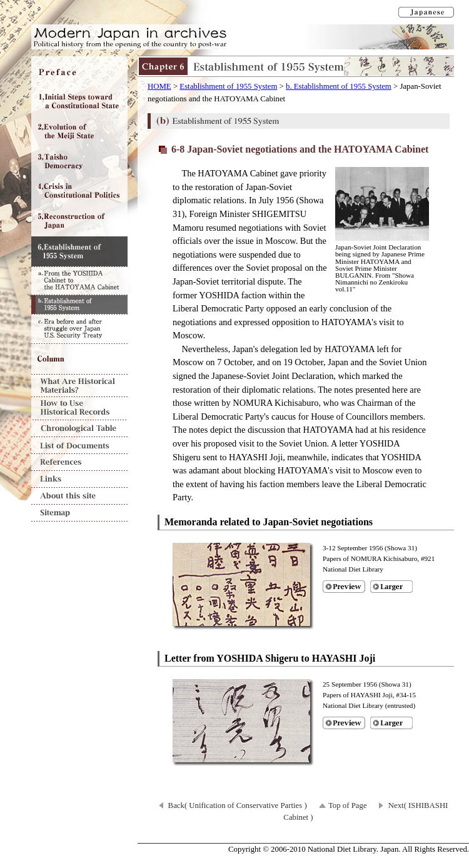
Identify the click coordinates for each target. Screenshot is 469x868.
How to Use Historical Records (79, 409)
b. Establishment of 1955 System (339, 86)
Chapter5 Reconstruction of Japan (79, 221)
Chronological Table (79, 429)
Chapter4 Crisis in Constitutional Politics (79, 191)
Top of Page (348, 805)
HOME (159, 86)
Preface (79, 71)
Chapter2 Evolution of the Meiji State (79, 131)
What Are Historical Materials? (79, 386)
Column (79, 359)
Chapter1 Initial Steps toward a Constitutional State (79, 101)
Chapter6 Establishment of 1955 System (79, 251)
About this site (79, 496)
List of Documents (79, 446)
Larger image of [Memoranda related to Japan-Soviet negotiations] (391, 587)
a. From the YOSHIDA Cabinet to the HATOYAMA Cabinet (79, 280)
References (79, 462)
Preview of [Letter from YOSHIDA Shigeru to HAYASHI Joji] (344, 723)
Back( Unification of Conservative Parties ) (238, 805)
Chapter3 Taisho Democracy (79, 161)
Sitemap (79, 513)
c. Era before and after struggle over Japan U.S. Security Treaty (79, 329)
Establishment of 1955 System (228, 86)
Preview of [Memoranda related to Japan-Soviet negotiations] (344, 587)
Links (79, 479)
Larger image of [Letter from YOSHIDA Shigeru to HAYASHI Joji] (391, 723)
